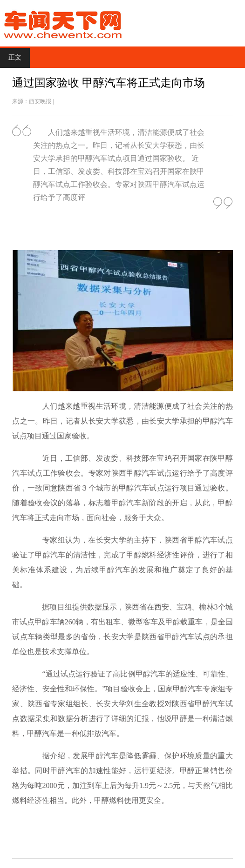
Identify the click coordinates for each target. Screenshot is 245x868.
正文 (15, 57)
